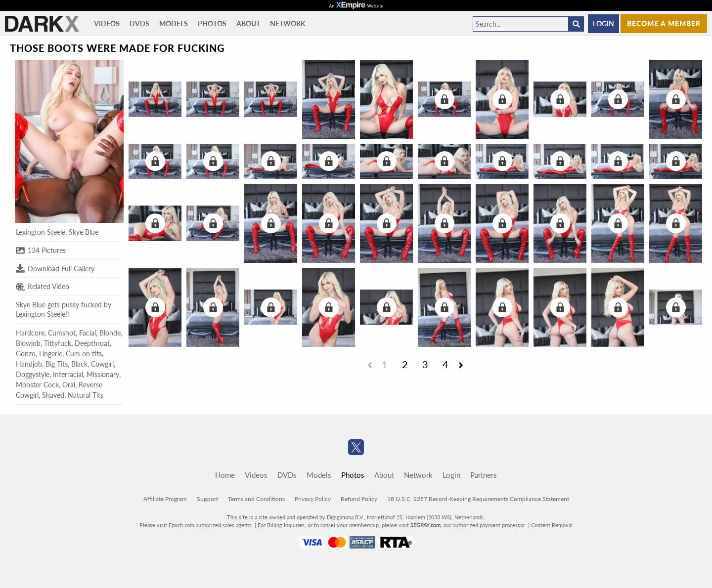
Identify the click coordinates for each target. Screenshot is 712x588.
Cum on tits (84, 354)
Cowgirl (102, 364)
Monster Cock (37, 385)
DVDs (139, 23)
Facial (88, 333)
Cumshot (62, 333)
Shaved (53, 395)
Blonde (110, 333)
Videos (107, 23)
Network (288, 23)
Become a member (664, 23)
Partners (484, 475)
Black (79, 364)
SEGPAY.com (425, 525)
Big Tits (57, 364)
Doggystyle (33, 374)
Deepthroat (92, 343)
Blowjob (28, 343)
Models (174, 23)
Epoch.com (181, 525)
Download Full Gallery (55, 268)
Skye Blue (84, 232)
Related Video (43, 287)
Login (603, 23)
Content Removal (552, 525)
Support (207, 499)
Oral (69, 385)
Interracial (68, 374)
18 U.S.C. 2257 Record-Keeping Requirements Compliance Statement (478, 499)
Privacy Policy (313, 499)
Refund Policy (359, 499)
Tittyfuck (58, 343)
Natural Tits (86, 395)
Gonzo (26, 354)
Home (225, 475)
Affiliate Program (165, 499)
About (248, 23)
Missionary (103, 374)
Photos (212, 23)
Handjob (29, 364)
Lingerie (51, 354)
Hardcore (30, 333)
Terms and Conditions (256, 499)
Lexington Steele (41, 232)
